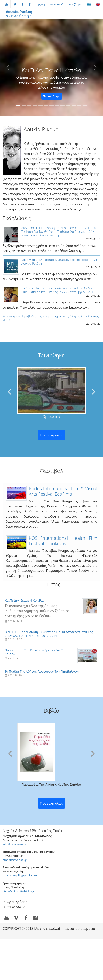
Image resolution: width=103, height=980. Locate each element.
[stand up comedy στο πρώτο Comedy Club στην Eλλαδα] (51, 106)
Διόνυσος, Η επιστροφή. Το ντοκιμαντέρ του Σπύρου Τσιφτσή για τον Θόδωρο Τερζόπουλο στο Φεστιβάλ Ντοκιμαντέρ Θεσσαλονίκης (59, 231)
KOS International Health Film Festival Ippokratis (63, 541)
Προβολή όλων (51, 435)
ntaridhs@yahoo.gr (15, 860)
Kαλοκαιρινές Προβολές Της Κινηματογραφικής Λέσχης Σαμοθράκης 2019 (51, 318)
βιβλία (51, 711)
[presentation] (9, 391)
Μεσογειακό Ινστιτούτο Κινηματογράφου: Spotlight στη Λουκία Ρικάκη (60, 261)
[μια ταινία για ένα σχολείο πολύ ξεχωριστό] (79, 106)
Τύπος (53, 584)
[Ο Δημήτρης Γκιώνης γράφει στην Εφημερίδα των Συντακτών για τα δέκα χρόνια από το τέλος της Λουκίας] (18, 106)
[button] (8, 67)
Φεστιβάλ (51, 471)
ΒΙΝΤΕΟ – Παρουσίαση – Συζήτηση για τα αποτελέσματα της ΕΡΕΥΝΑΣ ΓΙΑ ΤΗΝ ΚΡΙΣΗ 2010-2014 (49, 634)
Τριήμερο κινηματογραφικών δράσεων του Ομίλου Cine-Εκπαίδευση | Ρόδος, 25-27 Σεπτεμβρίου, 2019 (58, 290)
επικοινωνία (57, 5)
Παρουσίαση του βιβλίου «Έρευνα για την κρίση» (35, 652)
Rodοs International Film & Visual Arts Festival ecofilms (63, 491)
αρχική (41, 5)
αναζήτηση (76, 5)
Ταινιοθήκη (51, 355)
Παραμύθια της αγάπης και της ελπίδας (51, 784)
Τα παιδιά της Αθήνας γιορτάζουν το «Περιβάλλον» (42, 671)
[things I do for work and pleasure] (40, 106)
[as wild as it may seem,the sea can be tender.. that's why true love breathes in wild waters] (35, 106)
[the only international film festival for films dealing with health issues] (74, 106)
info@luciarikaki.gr (14, 844)
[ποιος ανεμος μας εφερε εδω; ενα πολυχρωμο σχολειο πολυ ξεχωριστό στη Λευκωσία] (29, 106)
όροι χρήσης (17, 902)
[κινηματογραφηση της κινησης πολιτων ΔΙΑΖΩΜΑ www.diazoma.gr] (24, 106)
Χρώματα (51, 416)
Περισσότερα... (53, 96)
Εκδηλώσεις (17, 218)
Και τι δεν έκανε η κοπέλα (24, 600)
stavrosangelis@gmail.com (20, 875)
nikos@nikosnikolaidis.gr (18, 891)
